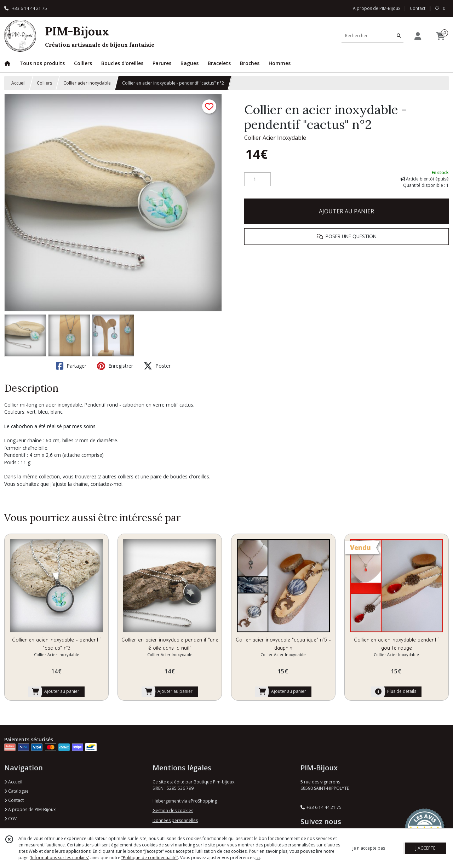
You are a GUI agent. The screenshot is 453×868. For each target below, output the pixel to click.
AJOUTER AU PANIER (346, 211)
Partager (71, 366)
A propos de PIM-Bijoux (30, 809)
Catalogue (16, 791)
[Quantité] (257, 179)
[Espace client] (418, 36)
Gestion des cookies (173, 810)
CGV (10, 819)
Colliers (44, 83)
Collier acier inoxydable (87, 83)
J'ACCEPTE (425, 848)
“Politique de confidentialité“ (150, 858)
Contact (418, 8)
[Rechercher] (399, 36)
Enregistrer (115, 366)
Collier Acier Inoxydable (275, 138)
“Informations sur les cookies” (59, 858)
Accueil (18, 83)
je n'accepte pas (369, 848)
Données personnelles (175, 820)
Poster (157, 366)
